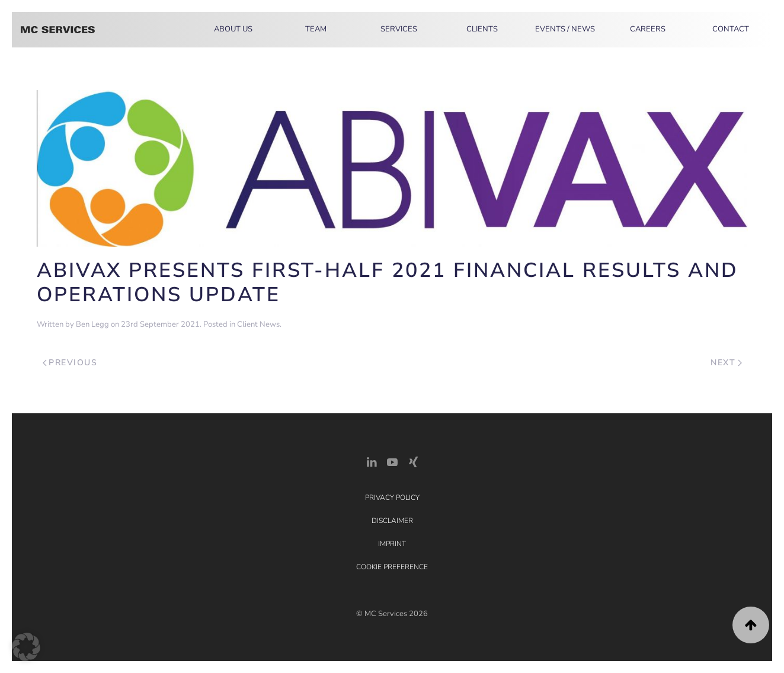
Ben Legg (92, 324)
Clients (482, 29)
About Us (233, 29)
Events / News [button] (565, 29)
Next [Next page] (726, 363)
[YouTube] (392, 461)
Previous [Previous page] (70, 363)
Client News (258, 324)
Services (399, 29)
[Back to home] (58, 30)
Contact (731, 29)
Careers (648, 29)
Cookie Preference (392, 567)
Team (316, 29)
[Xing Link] (413, 461)
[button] (751, 625)
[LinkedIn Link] (372, 461)
